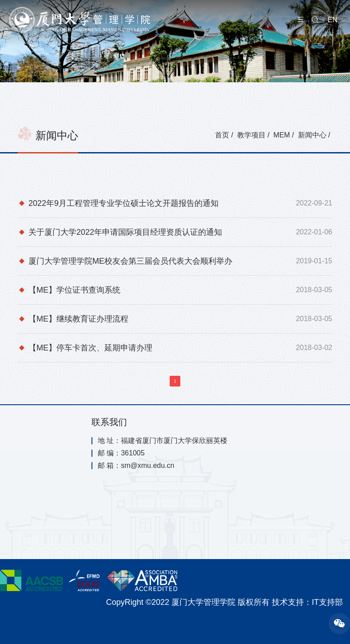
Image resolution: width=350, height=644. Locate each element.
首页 (222, 135)
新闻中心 (312, 135)
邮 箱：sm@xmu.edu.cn (136, 466)
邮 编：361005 (121, 453)
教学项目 (251, 135)
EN (333, 20)
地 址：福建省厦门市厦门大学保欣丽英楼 (163, 441)
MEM (282, 135)
